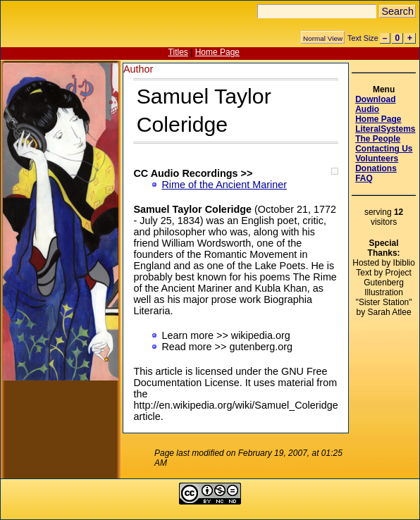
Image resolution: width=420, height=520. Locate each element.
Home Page (217, 52)
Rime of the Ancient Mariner (224, 185)
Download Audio (375, 104)
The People (378, 139)
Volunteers (377, 159)
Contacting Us (384, 149)
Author (138, 69)
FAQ (364, 178)
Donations (376, 168)
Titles (178, 52)
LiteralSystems (385, 129)
